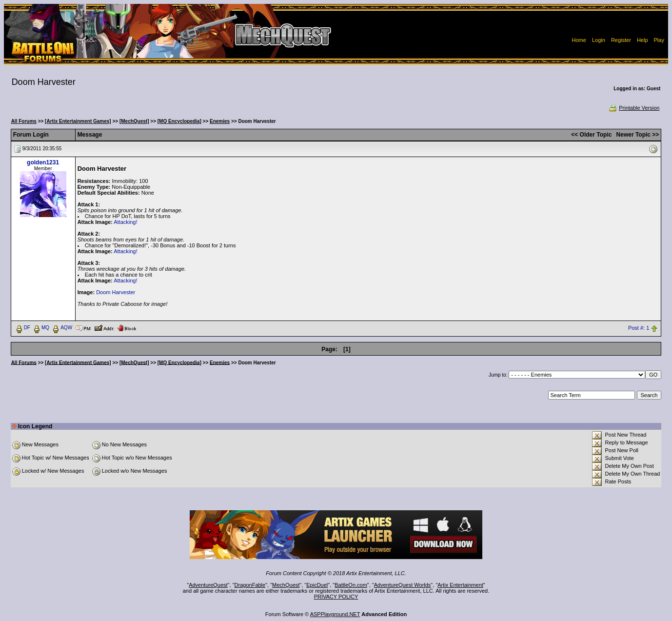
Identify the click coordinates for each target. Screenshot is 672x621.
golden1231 (43, 162)
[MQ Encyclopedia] (179, 121)
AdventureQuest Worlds (403, 585)
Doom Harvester (116, 292)
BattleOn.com (351, 585)
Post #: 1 (639, 328)
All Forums (24, 121)
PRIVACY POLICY (336, 597)
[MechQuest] (134, 121)
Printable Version (634, 108)
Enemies (220, 121)
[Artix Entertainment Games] (78, 121)
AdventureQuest (208, 585)
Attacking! (125, 222)
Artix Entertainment (460, 585)
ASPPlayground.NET (335, 614)
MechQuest (286, 585)
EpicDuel (317, 585)
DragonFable (250, 585)
